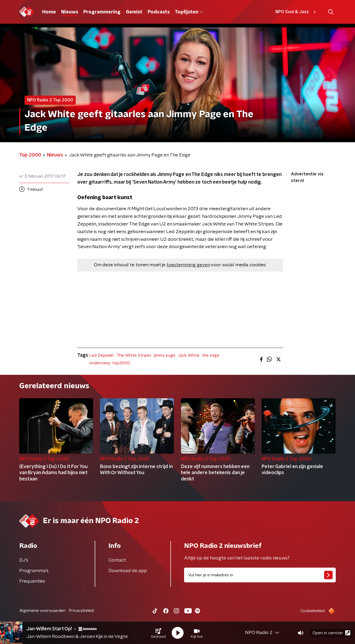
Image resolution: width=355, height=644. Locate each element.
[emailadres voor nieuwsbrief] (260, 575)
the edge (211, 355)
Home (49, 12)
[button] (158, 633)
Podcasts (159, 12)
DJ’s (24, 560)
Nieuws (70, 12)
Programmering (102, 12)
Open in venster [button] (331, 633)
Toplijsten (189, 12)
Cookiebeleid (313, 611)
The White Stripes (134, 355)
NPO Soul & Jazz (296, 12)
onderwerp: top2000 (110, 363)
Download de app (128, 571)
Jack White (189, 355)
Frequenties (32, 581)
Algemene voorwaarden (42, 611)
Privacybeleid (81, 611)
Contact (117, 560)
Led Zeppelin (102, 355)
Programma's (34, 571)
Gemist (134, 12)
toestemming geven (188, 265)
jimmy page (165, 355)
